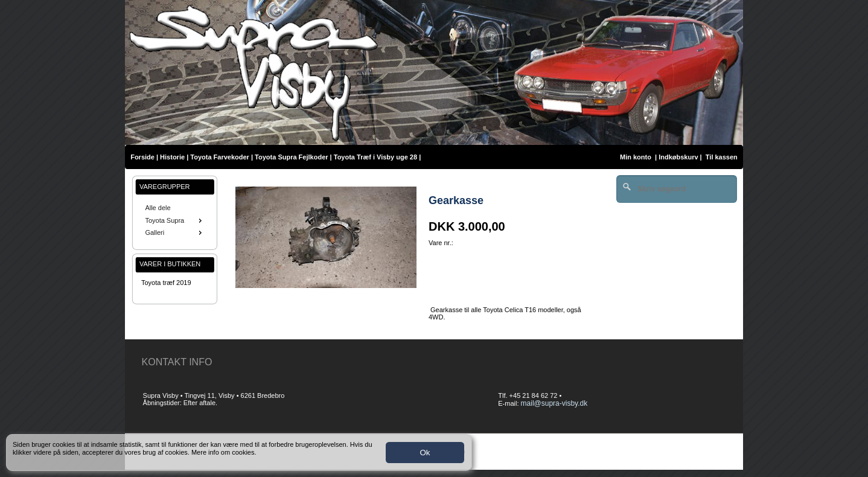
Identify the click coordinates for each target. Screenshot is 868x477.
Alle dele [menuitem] (158, 208)
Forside (142, 157)
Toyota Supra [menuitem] (174, 220)
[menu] (175, 220)
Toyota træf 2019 (166, 283)
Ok (425, 453)
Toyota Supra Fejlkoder (291, 157)
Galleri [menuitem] (174, 232)
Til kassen (723, 157)
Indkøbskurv (678, 157)
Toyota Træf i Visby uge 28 (375, 157)
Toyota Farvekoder (220, 157)
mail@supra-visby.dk (554, 403)
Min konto (636, 157)
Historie (172, 157)
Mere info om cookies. (224, 452)
